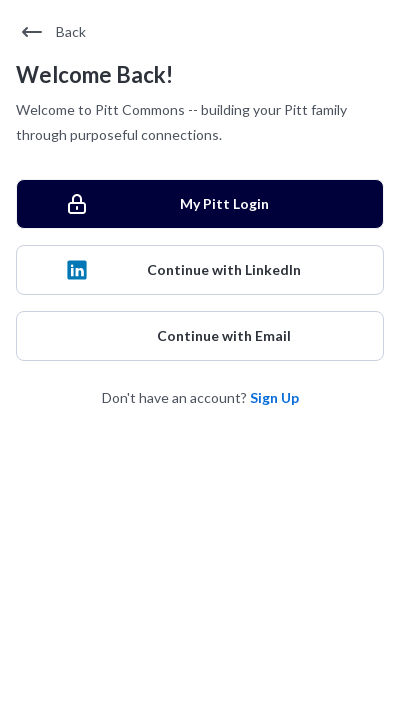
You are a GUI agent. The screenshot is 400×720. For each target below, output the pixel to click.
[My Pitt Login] (200, 204)
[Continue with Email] (200, 336)
